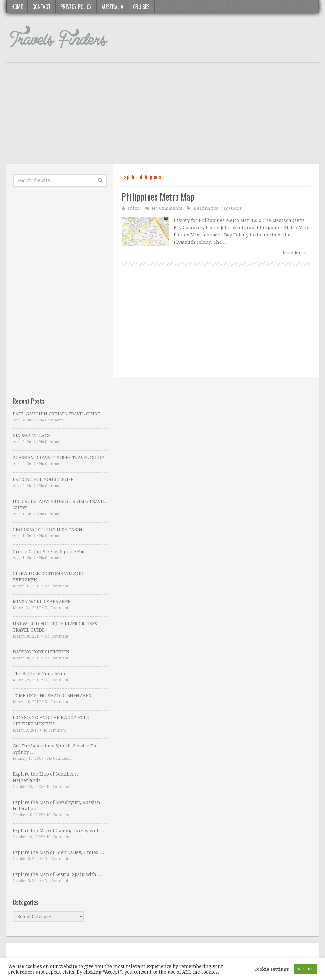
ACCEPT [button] (305, 969)
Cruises (141, 7)
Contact (41, 7)
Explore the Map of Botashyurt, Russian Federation (56, 805)
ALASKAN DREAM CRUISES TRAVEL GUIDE (58, 458)
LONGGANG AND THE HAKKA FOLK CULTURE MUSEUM (51, 721)
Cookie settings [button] (272, 969)
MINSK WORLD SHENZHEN (42, 602)
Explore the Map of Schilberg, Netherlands (45, 777)
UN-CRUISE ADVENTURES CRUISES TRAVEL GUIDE (59, 505)
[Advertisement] (162, 113)
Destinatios (206, 208)
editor (134, 208)
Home (17, 7)
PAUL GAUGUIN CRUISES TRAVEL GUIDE (56, 414)
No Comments (167, 208)
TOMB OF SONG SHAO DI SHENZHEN (52, 696)
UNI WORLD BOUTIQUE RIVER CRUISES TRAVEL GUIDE (55, 627)
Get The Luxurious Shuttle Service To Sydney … (54, 749)
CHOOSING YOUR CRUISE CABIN (47, 530)
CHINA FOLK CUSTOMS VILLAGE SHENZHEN (48, 577)
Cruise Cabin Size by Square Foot (49, 552)
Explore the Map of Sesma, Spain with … (57, 874)
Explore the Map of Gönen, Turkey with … (59, 831)
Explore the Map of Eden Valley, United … (59, 852)
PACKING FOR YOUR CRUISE (43, 480)
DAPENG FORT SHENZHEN (41, 652)
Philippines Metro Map (158, 197)
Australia (112, 7)
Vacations (231, 208)
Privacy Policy (76, 7)
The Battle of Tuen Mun (39, 674)
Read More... (296, 253)
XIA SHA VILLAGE (32, 436)
